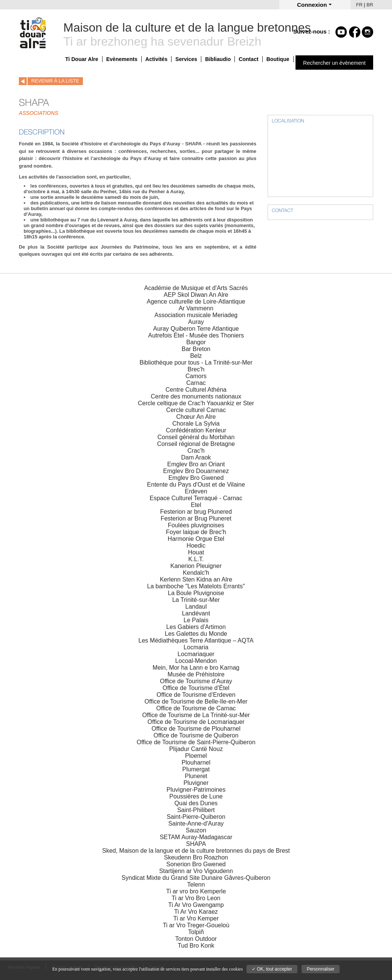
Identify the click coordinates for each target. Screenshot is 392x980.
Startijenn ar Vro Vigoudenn (196, 871)
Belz (196, 356)
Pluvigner (196, 783)
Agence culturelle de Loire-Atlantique (196, 301)
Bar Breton (196, 349)
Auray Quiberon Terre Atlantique (196, 329)
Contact (248, 59)
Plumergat (196, 769)
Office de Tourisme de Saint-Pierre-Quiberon (196, 742)
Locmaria (196, 647)
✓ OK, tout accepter (272, 969)
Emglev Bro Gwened (196, 478)
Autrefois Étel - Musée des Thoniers (196, 335)
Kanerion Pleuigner (196, 566)
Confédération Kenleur (196, 430)
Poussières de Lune (196, 796)
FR (359, 5)
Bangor (196, 342)
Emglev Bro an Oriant (196, 464)
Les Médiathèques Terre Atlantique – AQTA (196, 640)
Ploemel (196, 756)
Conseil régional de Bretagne (196, 444)
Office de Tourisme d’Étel (196, 688)
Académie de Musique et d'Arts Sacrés (196, 288)
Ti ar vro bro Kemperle (196, 891)
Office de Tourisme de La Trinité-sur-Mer (196, 715)
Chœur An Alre (196, 417)
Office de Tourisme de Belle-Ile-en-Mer (196, 701)
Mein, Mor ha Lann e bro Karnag (196, 668)
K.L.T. (196, 559)
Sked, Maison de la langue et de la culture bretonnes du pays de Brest (196, 851)
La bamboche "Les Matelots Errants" (196, 586)
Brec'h (196, 369)
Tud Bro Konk (196, 946)
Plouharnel (196, 762)
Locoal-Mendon (196, 661)
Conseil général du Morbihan (196, 437)
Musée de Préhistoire (196, 674)
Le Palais (196, 620)
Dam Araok (196, 457)
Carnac (196, 383)
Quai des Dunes (196, 803)
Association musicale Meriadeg (196, 315)
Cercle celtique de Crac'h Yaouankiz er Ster (196, 403)
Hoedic (196, 546)
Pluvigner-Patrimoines (196, 790)
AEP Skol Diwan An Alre (196, 295)
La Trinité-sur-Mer (196, 600)
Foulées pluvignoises (196, 525)
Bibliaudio (218, 59)
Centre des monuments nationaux (196, 396)
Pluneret (196, 776)
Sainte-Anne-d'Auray (196, 824)
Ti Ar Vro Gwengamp (196, 905)
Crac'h (196, 451)
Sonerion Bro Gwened (196, 864)
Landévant (196, 613)
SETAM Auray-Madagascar (196, 837)
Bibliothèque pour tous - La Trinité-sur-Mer (196, 363)
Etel (196, 505)
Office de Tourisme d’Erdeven (196, 695)
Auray (196, 322)
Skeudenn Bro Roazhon (196, 857)
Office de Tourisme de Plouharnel (196, 729)
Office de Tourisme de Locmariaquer (196, 722)
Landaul (196, 607)
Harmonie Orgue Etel (196, 539)
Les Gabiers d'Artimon (196, 627)
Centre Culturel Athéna (196, 390)
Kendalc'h (196, 573)
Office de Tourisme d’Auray (196, 681)
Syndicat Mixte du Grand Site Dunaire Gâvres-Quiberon (196, 878)
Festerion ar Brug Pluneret (196, 518)
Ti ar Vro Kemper (196, 918)
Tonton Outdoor (196, 939)
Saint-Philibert (196, 810)
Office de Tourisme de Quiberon (196, 735)
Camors (196, 376)
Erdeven (196, 491)
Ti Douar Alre (82, 59)
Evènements (122, 59)
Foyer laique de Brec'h (196, 532)
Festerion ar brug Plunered (196, 512)
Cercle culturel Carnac (196, 410)
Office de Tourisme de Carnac (196, 708)
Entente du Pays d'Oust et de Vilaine (196, 485)
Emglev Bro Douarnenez (196, 471)
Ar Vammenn (196, 308)
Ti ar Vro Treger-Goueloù (196, 925)
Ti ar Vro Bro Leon (196, 898)
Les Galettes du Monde (196, 634)
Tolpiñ (196, 932)
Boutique (278, 59)
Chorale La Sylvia (196, 424)
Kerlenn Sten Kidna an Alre (196, 579)
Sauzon (196, 830)
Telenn (196, 885)
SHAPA (196, 844)
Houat (196, 552)
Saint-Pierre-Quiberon (196, 817)
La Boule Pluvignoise (196, 593)
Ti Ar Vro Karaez (196, 912)
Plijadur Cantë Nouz (196, 749)
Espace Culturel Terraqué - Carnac (196, 498)
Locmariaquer (196, 654)
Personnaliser (321, 969)
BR (370, 5)
